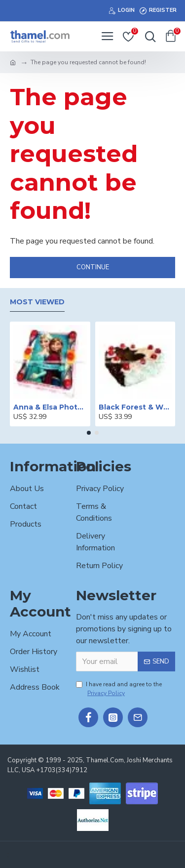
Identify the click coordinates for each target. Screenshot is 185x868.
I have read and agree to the (119, 689)
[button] (89, 433)
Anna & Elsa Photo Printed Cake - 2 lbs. (50, 407)
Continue (93, 267)
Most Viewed (37, 302)
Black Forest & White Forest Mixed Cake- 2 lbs (135, 407)
